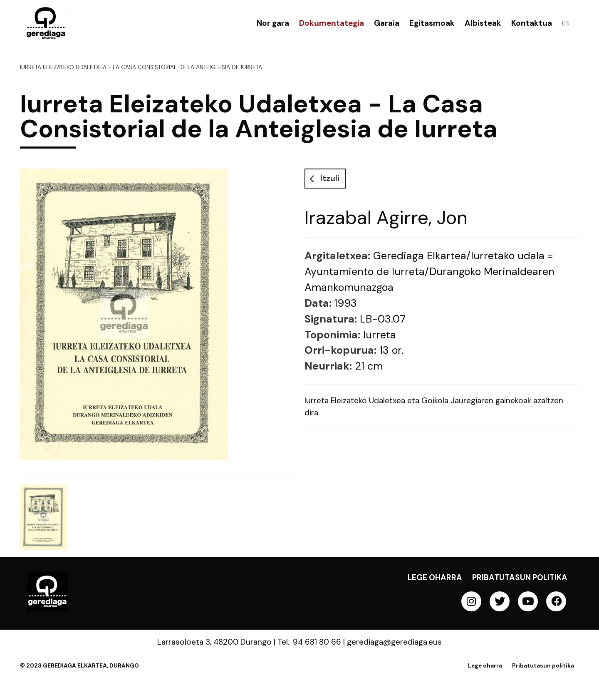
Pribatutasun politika (520, 577)
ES (566, 23)
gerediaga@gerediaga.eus (394, 642)
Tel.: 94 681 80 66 (309, 642)
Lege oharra (435, 577)
